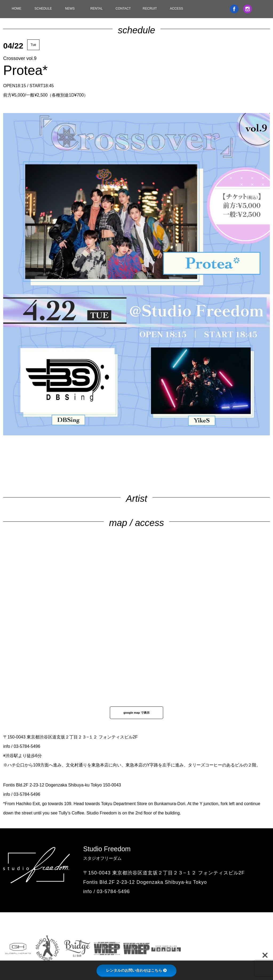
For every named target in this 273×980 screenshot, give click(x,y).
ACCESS (176, 9)
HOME (17, 9)
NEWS (70, 9)
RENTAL (97, 9)
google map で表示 (136, 713)
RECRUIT (150, 9)
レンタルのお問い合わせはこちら (136, 970)
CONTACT (123, 9)
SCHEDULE (43, 9)
